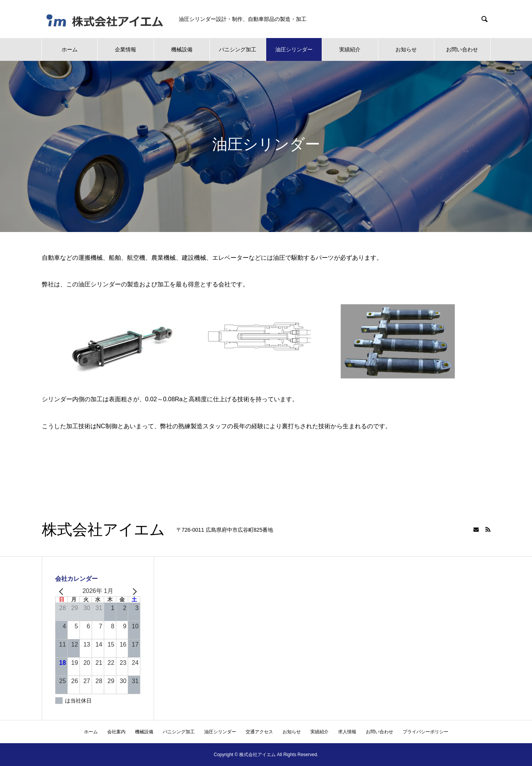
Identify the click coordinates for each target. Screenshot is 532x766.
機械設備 (182, 49)
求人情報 (347, 732)
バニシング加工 (238, 49)
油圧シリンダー (294, 49)
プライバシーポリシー (426, 732)
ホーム (70, 49)
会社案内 (116, 732)
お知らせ (406, 49)
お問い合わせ (462, 49)
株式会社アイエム (103, 530)
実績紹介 (350, 49)
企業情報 (125, 49)
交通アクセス (259, 732)
